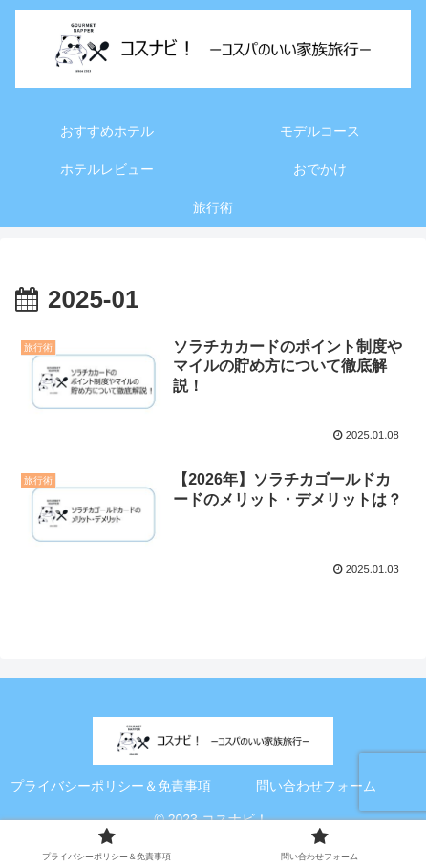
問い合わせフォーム (316, 786)
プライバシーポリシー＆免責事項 (111, 786)
